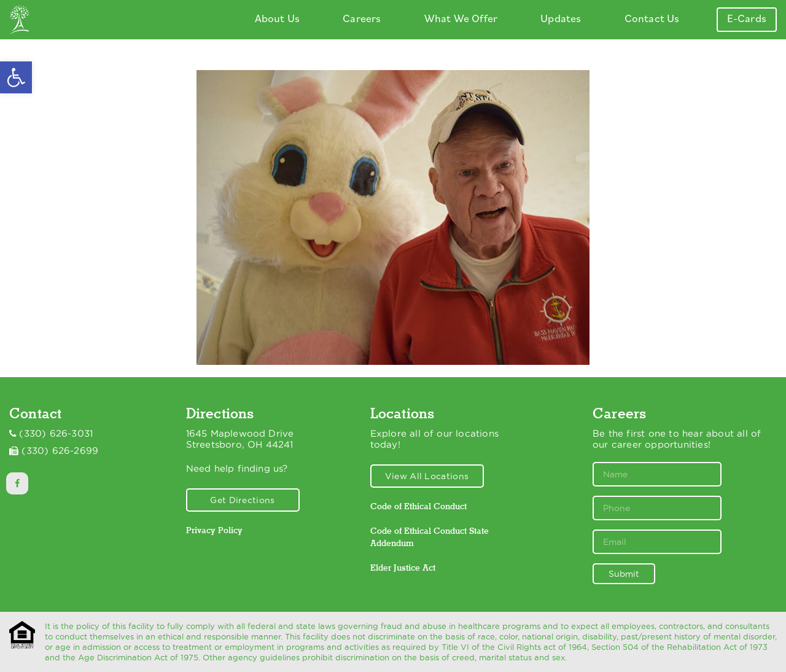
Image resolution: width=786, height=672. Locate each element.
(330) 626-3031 (56, 434)
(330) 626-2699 (60, 451)
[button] (16, 77)
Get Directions (242, 500)
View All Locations (427, 476)
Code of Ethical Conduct (418, 506)
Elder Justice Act (403, 568)
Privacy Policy (214, 530)
